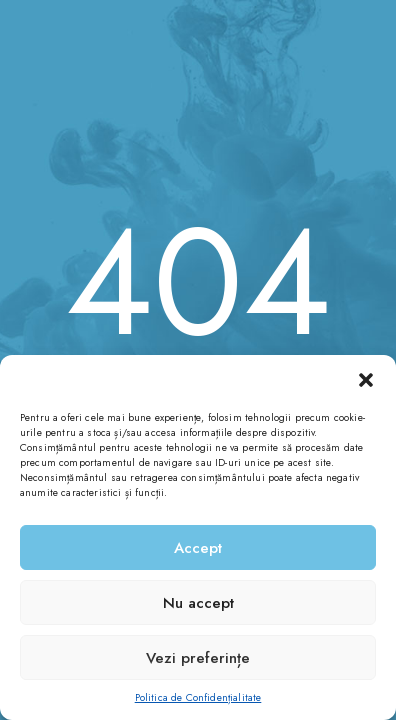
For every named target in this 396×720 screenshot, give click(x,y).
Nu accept (198, 603)
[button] (366, 380)
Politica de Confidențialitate (198, 697)
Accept (198, 548)
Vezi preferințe (198, 658)
